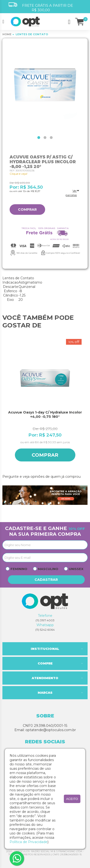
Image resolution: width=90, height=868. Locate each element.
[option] (45, 86)
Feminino (19, 569)
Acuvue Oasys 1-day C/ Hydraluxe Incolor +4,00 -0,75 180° (45, 414)
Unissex (76, 569)
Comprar (27, 210)
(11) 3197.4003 (45, 620)
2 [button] (45, 138)
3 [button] (51, 138)
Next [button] (85, 404)
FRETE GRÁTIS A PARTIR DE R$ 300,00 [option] (41, 7)
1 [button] (39, 138)
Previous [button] (5, 404)
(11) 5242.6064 (45, 630)
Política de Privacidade (29, 842)
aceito (72, 799)
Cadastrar (46, 580)
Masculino (48, 569)
